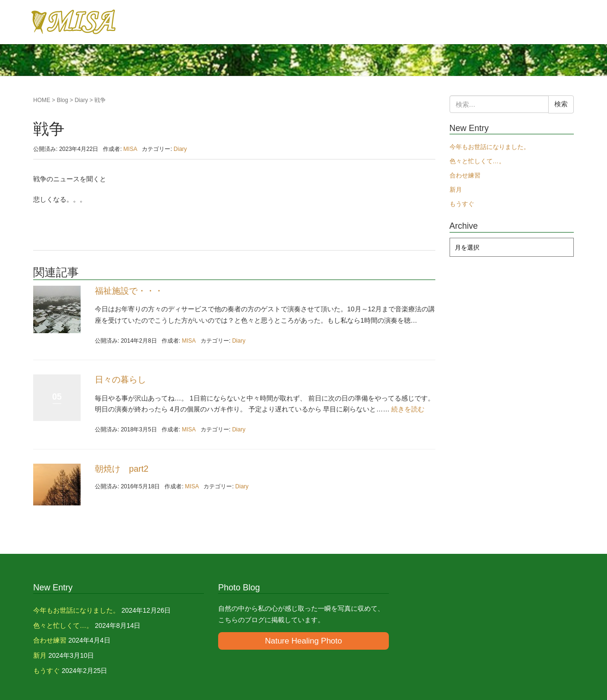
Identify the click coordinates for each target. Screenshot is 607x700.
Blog (63, 100)
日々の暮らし (120, 380)
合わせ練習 (465, 175)
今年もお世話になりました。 (490, 147)
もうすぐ (462, 204)
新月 (456, 190)
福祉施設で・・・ (129, 291)
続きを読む (408, 409)
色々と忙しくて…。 (477, 161)
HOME (42, 100)
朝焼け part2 (122, 469)
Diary (81, 100)
